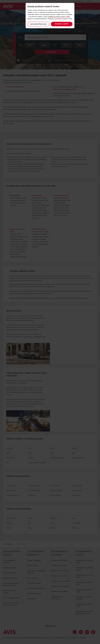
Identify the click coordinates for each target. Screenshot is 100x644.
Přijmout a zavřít (62, 24)
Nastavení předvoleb (38, 24)
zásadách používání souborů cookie (59, 17)
